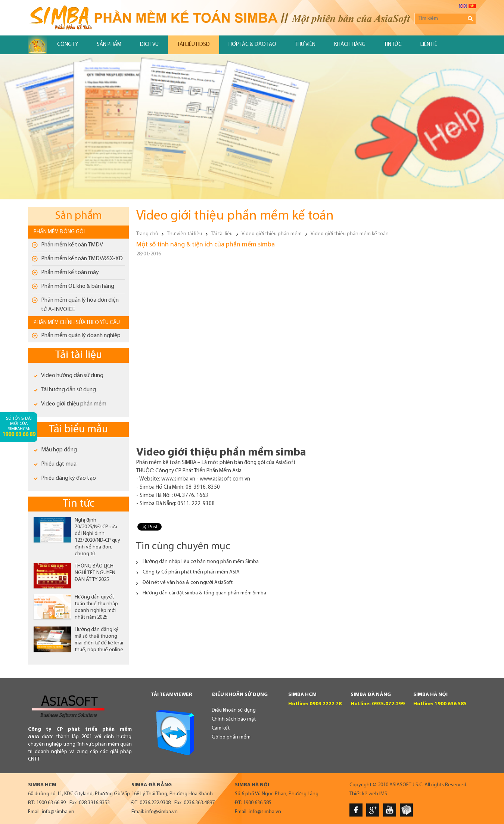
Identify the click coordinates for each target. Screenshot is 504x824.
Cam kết (221, 728)
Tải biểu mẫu (78, 430)
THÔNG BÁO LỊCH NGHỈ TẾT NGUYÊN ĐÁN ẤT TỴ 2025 (95, 573)
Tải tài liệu (79, 355)
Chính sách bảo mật (234, 719)
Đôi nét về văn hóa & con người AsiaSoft (188, 583)
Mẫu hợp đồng (59, 450)
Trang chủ (147, 234)
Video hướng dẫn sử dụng (72, 376)
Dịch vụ (149, 45)
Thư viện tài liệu (184, 234)
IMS (383, 794)
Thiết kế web (364, 794)
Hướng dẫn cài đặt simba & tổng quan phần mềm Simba (204, 593)
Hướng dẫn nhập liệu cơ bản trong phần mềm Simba (201, 562)
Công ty (68, 45)
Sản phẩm (109, 45)
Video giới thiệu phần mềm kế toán (350, 234)
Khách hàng (350, 45)
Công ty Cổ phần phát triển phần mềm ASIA (191, 572)
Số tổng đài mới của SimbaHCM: (19, 427)
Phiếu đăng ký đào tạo (69, 478)
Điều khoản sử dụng (234, 710)
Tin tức (393, 45)
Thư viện (305, 45)
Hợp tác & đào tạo (252, 45)
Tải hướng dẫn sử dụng (69, 390)
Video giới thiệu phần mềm (74, 404)
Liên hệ (429, 45)
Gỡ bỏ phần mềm (231, 737)
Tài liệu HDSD (194, 45)
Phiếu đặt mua (59, 464)
